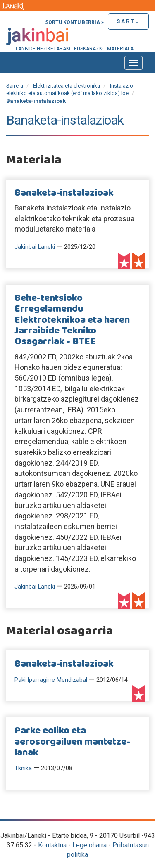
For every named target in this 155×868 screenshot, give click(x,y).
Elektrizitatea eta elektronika (67, 86)
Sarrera (15, 86)
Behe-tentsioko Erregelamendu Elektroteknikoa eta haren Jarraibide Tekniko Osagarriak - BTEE (72, 320)
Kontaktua (52, 845)
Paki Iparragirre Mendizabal (51, 680)
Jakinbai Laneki (35, 247)
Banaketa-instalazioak (64, 193)
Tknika (23, 768)
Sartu (128, 21)
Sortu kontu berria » (74, 22)
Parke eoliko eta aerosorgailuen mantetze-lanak (72, 742)
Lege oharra (89, 845)
